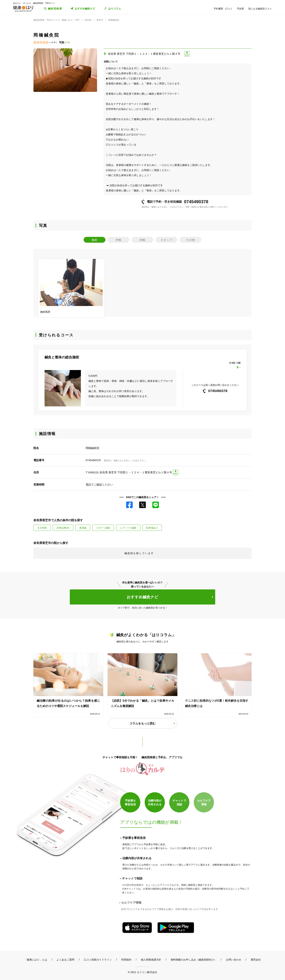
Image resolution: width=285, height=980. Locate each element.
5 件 (67, 42)
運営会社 (256, 960)
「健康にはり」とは (36, 960)
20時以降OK (63, 528)
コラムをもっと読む (142, 723)
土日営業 (42, 528)
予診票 (240, 9)
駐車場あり (152, 528)
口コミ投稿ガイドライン (98, 960)
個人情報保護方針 (151, 960)
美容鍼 (83, 528)
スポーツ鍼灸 (103, 528)
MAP (187, 55)
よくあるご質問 (65, 960)
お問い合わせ (234, 960)
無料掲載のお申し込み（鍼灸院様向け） (194, 960)
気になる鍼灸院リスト (260, 9)
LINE (156, 505)
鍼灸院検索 (55, 9)
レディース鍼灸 (128, 528)
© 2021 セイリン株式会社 (142, 972)
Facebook (129, 505)
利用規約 (126, 960)
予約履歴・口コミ (223, 9)
